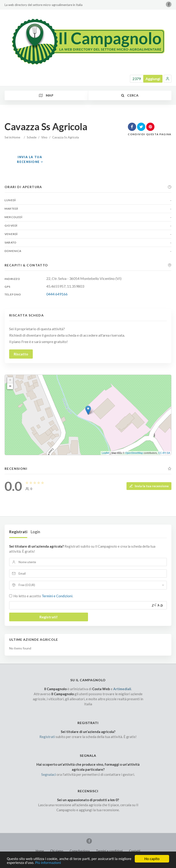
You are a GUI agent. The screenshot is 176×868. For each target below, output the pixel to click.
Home (16, 137)
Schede (32, 137)
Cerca (130, 95)
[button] (168, 79)
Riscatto (21, 354)
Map (46, 95)
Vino (44, 137)
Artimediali (122, 689)
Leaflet (106, 453)
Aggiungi (153, 79)
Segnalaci (49, 774)
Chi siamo (57, 851)
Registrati (18, 532)
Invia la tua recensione (149, 486)
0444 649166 (57, 294)
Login (35, 532)
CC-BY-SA (164, 453)
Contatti (135, 851)
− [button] (10, 386)
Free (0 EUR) (27, 585)
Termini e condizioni (109, 851)
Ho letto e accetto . (43, 596)
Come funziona (80, 851)
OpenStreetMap (134, 453)
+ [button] (10, 380)
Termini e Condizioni (57, 596)
